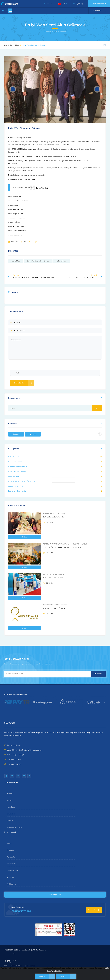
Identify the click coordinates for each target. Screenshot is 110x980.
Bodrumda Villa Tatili (16, 486)
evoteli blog (16, 261)
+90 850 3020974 (14, 760)
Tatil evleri (10, 850)
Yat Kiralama (11, 884)
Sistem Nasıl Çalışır (15, 457)
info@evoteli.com (14, 745)
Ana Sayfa (8, 45)
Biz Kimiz (10, 794)
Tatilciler (10, 821)
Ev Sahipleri (11, 814)
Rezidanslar (11, 857)
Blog (17, 45)
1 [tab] (54, 117)
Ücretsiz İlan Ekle (99, 4)
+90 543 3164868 (14, 764)
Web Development (39, 950)
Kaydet (98, 674)
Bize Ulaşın (55, 895)
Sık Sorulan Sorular (15, 462)
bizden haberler (61, 261)
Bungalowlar (11, 864)
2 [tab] (56, 117)
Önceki (86, 276)
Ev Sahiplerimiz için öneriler (18, 467)
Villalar (9, 844)
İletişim (9, 800)
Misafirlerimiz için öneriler (17, 472)
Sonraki (31, 276)
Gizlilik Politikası (16, 966)
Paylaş (16, 434)
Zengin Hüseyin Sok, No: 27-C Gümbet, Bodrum (24, 750)
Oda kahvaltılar (12, 871)
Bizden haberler (43, 242)
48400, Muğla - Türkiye (15, 755)
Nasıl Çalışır (11, 807)
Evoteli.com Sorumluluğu (17, 491)
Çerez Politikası (30, 966)
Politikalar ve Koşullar (15, 827)
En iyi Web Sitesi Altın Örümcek (38, 261)
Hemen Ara (94, 910)
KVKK (6, 966)
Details (25, 537)
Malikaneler (11, 877)
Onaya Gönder (24, 383)
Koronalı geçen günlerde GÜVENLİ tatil (22, 481)
